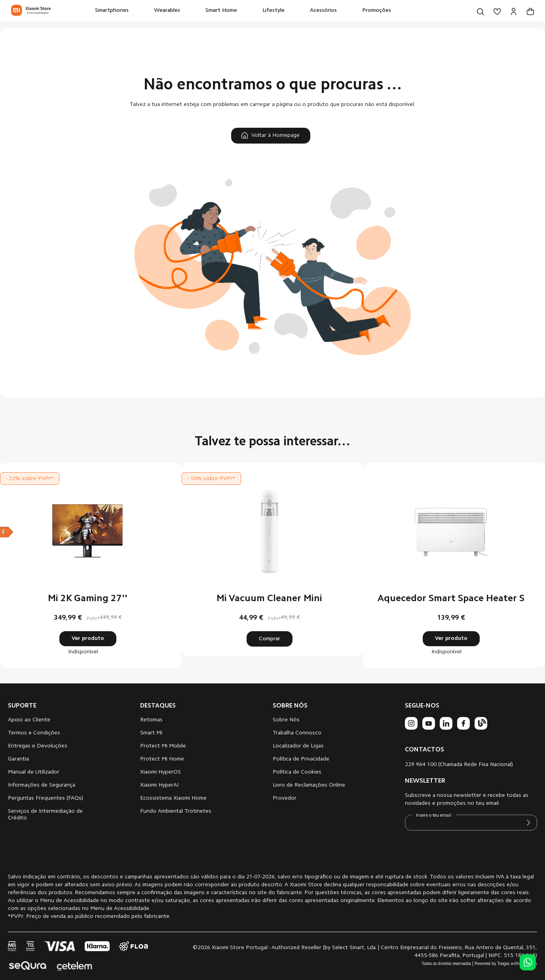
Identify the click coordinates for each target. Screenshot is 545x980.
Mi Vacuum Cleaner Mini (269, 599)
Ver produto (88, 639)
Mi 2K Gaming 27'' (88, 599)
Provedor (285, 798)
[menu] (243, 11)
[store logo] (31, 11)
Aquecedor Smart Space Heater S (451, 599)
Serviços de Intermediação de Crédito (45, 815)
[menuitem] (112, 11)
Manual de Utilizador (34, 772)
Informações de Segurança (42, 785)
